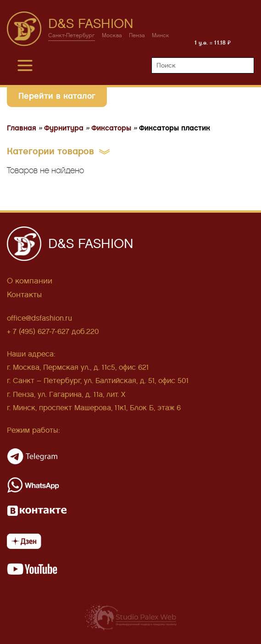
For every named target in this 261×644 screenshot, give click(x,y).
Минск (161, 36)
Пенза (137, 36)
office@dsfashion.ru (39, 318)
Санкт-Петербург (72, 36)
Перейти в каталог (57, 96)
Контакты (24, 295)
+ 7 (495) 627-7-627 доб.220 (53, 331)
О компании (30, 281)
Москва (112, 36)
